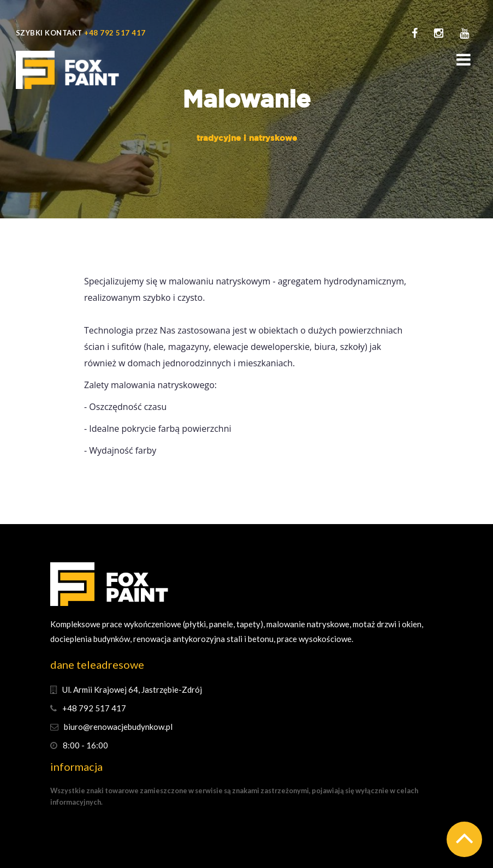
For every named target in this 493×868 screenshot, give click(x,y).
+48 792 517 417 (115, 33)
